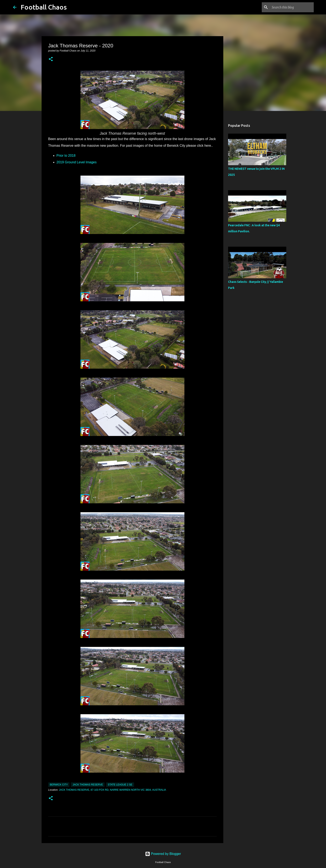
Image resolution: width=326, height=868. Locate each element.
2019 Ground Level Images (77, 162)
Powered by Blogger (163, 854)
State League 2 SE (120, 785)
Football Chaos (44, 7)
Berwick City (59, 785)
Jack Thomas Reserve (88, 785)
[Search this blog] (292, 7)
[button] (51, 59)
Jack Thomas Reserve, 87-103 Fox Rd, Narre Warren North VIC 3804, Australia (113, 790)
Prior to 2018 (67, 156)
